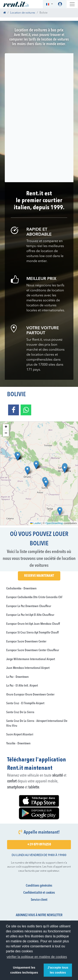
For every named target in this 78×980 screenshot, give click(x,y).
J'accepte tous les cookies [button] (58, 970)
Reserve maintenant (39, 576)
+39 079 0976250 (39, 845)
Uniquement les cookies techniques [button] (24, 970)
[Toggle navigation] (72, 4)
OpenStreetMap (54, 523)
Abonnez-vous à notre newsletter (39, 915)
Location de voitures (23, 13)
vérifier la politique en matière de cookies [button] (37, 957)
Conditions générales (39, 886)
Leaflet (35, 523)
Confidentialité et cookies (39, 893)
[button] (49, 4)
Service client (39, 900)
